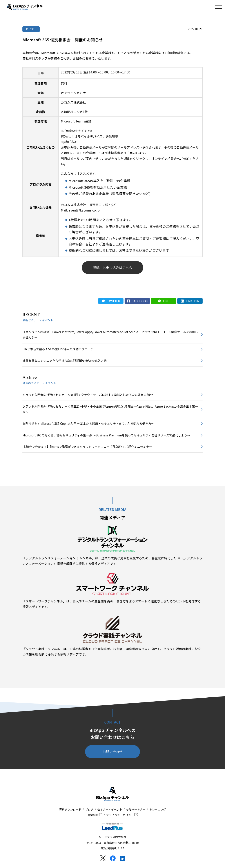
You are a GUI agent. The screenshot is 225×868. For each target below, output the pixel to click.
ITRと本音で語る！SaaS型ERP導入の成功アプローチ (58, 349)
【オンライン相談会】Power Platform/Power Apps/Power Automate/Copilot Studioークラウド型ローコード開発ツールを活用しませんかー (110, 335)
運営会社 (95, 815)
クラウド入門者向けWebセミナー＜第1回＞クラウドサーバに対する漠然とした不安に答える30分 (88, 395)
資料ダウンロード (70, 809)
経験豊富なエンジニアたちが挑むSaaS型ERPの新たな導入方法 (64, 361)
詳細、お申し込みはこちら (112, 267)
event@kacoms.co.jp (84, 210)
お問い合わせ (112, 752)
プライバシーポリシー (122, 815)
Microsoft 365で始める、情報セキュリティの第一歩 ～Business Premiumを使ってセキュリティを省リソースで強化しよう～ (106, 435)
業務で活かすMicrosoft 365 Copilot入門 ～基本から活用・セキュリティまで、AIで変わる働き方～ (88, 424)
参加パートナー (136, 809)
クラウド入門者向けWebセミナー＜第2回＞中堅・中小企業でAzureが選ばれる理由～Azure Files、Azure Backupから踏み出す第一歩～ (110, 409)
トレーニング (158, 809)
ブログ (89, 809)
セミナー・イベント (110, 809)
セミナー (31, 29)
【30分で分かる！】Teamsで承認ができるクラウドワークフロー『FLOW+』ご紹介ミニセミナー (87, 447)
